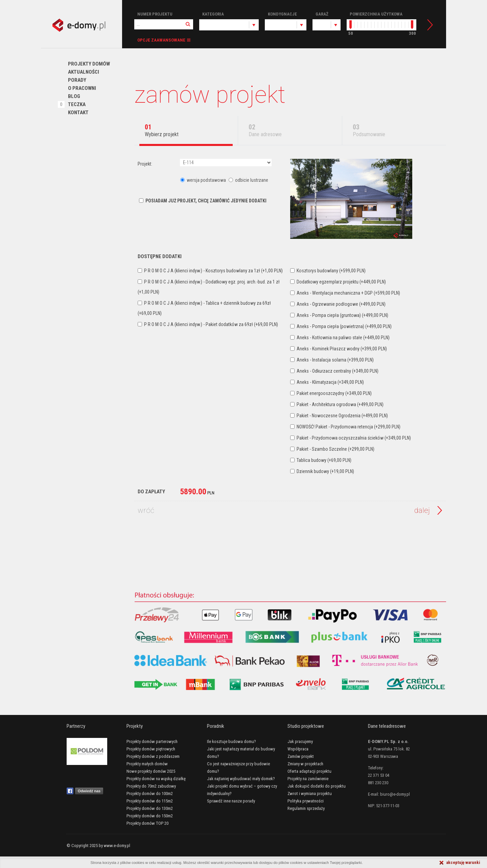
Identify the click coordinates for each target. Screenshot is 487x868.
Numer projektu (155, 14)
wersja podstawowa (204, 180)
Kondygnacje (282, 14)
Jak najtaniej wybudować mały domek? (241, 779)
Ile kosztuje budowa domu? (231, 741)
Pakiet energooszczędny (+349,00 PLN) (331, 393)
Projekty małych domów (147, 764)
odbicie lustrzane (248, 180)
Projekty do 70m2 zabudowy (151, 786)
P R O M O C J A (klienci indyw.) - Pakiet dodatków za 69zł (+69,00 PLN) (208, 324)
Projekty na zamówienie (308, 779)
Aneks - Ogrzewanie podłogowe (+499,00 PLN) (338, 304)
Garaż (322, 14)
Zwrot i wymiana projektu (310, 793)
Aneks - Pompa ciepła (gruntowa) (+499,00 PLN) (339, 315)
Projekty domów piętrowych (151, 749)
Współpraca (298, 749)
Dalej (422, 510)
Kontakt (78, 113)
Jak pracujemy (300, 741)
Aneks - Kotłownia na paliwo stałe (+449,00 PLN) (340, 338)
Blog (74, 96)
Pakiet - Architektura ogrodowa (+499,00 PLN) (337, 404)
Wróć (146, 510)
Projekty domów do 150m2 (150, 816)
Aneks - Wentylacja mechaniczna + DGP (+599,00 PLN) (345, 293)
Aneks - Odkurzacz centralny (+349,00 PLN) (334, 371)
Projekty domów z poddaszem (153, 756)
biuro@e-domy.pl (395, 794)
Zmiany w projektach (305, 764)
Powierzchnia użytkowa (376, 14)
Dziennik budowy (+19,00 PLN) (322, 471)
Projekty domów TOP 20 (147, 823)
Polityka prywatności (306, 801)
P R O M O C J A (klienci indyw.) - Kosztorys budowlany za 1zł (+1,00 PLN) (210, 271)
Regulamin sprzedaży (306, 808)
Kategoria (213, 14)
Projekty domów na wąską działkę (156, 779)
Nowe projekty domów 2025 (151, 771)
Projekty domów (89, 64)
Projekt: (145, 164)
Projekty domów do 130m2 (150, 808)
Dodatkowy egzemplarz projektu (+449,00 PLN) (338, 282)
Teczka (77, 104)
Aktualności (84, 72)
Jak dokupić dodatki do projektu (317, 786)
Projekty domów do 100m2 (150, 793)
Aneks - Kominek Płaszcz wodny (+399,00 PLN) (339, 349)
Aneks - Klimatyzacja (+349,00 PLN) (327, 382)
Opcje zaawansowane (161, 40)
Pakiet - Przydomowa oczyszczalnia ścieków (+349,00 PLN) (351, 438)
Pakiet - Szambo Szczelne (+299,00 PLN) (332, 449)
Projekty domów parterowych (152, 741)
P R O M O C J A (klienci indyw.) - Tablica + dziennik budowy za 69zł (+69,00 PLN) (204, 308)
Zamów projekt (301, 756)
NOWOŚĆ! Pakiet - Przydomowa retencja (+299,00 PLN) (345, 427)
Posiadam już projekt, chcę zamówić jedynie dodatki (203, 201)
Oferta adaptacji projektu (309, 771)
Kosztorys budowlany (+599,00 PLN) (328, 271)
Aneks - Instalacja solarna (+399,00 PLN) (332, 360)
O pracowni (82, 88)
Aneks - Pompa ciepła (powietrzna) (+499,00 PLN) (341, 326)
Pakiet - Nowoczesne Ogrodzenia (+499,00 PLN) (339, 416)
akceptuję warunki (463, 862)
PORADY (77, 80)
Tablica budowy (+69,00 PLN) (321, 460)
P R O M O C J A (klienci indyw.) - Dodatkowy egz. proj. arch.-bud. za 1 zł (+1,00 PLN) (209, 287)
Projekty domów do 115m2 (150, 801)
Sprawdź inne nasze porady (231, 801)
